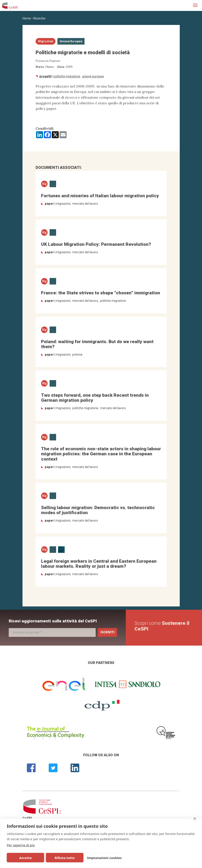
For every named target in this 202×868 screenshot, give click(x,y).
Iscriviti (107, 632)
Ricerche (39, 18)
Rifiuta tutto (65, 858)
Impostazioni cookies (104, 858)
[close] (195, 819)
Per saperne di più (21, 845)
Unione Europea (93, 76)
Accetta (25, 858)
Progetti (45, 76)
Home (27, 18)
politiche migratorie (67, 76)
